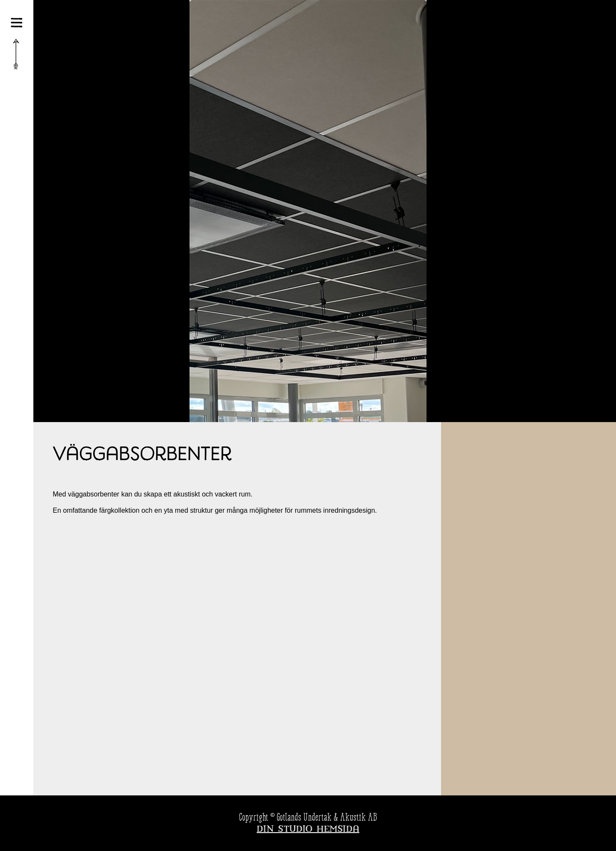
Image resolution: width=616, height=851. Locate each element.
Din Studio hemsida (308, 830)
